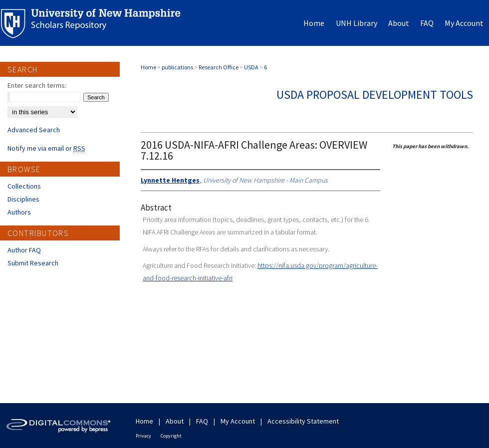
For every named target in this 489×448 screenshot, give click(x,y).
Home (148, 67)
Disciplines (23, 199)
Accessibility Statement (303, 421)
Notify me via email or (46, 148)
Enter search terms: (37, 85)
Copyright (171, 436)
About (175, 421)
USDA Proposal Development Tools (375, 95)
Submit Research (33, 263)
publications (177, 67)
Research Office (219, 67)
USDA (251, 67)
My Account (238, 421)
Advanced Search (34, 130)
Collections (24, 186)
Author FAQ (24, 250)
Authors (19, 212)
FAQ (202, 421)
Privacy (143, 436)
